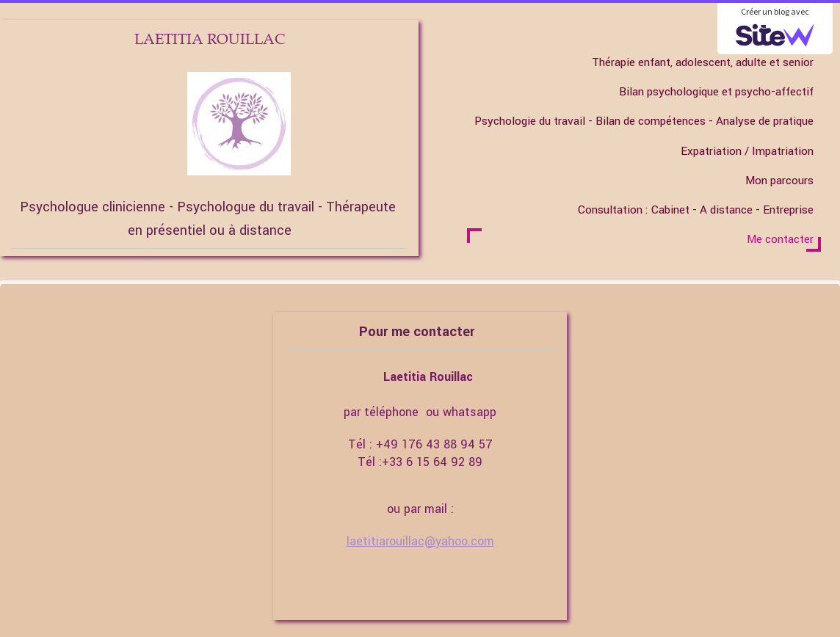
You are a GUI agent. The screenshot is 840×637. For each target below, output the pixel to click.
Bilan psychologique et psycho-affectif (716, 92)
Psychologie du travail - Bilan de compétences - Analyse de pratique (644, 121)
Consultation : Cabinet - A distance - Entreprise (696, 210)
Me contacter (780, 239)
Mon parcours (779, 181)
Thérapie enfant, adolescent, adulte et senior (703, 62)
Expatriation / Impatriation (747, 151)
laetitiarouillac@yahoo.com (420, 541)
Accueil (795, 33)
